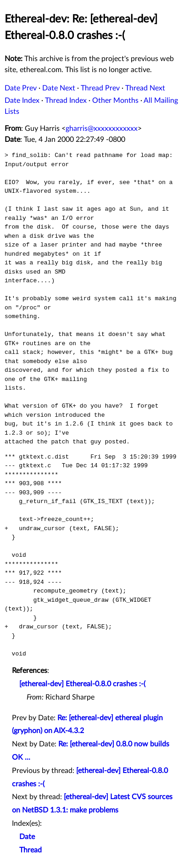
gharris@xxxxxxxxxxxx (102, 129)
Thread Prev (100, 88)
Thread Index (66, 101)
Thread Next (145, 88)
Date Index (22, 101)
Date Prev (21, 88)
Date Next (59, 88)
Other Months (115, 101)
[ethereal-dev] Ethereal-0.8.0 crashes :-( (82, 684)
